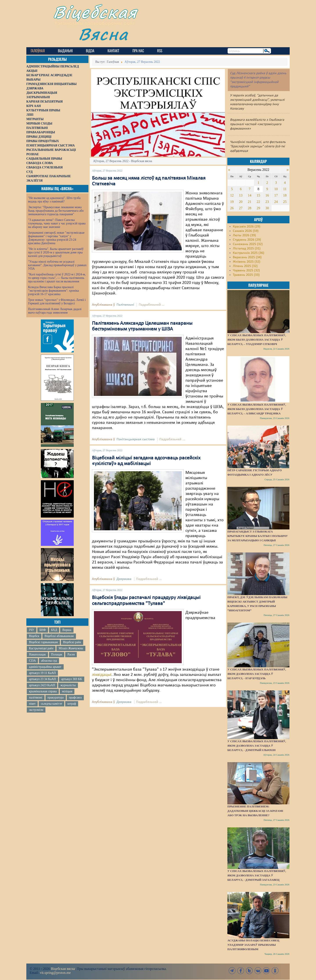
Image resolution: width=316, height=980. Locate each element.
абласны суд (49, 661)
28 (250, 208)
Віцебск (34, 636)
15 (258, 195)
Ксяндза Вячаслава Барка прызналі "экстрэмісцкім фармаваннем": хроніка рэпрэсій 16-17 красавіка (53, 291)
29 (258, 208)
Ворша (67, 630)
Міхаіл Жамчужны (71, 648)
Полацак (57, 654)
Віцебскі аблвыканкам (59, 636)
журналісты (68, 685)
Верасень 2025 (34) (247, 257)
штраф (72, 704)
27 (241, 208)
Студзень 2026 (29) (247, 240)
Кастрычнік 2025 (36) (249, 253)
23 (267, 202)
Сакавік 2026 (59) (246, 231)
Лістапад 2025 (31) (247, 249)
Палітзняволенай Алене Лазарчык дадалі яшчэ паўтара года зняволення (55, 311)
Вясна (103, 34)
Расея (71, 654)
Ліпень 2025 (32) (245, 266)
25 (285, 202)
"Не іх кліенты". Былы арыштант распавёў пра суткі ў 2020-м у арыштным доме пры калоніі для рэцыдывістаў (56, 252)
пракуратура (56, 698)
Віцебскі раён (72, 642)
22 (258, 202)
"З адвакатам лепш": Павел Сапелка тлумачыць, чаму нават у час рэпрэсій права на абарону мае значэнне (57, 223)
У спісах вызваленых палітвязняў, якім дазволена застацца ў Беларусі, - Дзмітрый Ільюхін (257, 746)
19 (232, 202)
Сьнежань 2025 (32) (248, 244)
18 (285, 195)
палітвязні (36, 698)
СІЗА (32, 661)
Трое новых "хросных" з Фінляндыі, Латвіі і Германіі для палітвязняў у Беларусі (57, 302)
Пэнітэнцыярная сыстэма (136, 439)
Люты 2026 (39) (244, 235)
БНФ (43, 630)
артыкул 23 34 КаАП (42, 679)
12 (232, 195)
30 (267, 208)
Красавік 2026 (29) (247, 227)
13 (241, 195)
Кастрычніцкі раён (41, 648)
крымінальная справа (43, 691)
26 (232, 208)
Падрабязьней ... (152, 305)
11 (285, 189)
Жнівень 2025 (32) (247, 262)
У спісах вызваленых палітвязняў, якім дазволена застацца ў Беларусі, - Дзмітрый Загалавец (257, 875)
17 (276, 195)
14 (250, 195)
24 (276, 202)
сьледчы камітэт (51, 704)
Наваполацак (37, 654)
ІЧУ (32, 630)
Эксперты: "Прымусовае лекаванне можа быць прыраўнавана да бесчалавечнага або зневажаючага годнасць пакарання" (56, 211)
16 (267, 195)
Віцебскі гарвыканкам (43, 642)
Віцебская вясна (63, 969)
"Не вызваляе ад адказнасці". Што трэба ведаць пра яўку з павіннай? (54, 200)
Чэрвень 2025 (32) (246, 271)
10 (276, 189)
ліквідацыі (102, 675)
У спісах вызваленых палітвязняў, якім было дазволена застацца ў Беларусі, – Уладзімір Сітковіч (257, 340)
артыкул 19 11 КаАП (42, 673)
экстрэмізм (36, 710)
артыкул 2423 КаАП (42, 685)
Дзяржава (124, 579)
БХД (54, 630)
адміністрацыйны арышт (45, 667)
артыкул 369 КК (72, 679)
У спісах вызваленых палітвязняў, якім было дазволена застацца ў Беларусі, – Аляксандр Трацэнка (257, 409)
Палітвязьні (125, 305)
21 (250, 202)
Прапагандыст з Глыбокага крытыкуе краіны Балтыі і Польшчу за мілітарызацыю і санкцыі (258, 536)
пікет (32, 704)
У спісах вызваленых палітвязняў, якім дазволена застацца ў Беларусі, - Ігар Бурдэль (257, 674)
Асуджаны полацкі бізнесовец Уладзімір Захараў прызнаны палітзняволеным (253, 945)
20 (241, 202)
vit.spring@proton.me (55, 973)
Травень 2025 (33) (246, 275)
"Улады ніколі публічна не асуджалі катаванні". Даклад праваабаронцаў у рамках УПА (57, 265)
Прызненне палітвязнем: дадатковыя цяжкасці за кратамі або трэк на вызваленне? (255, 811)
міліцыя (67, 691)
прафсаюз (75, 698)
